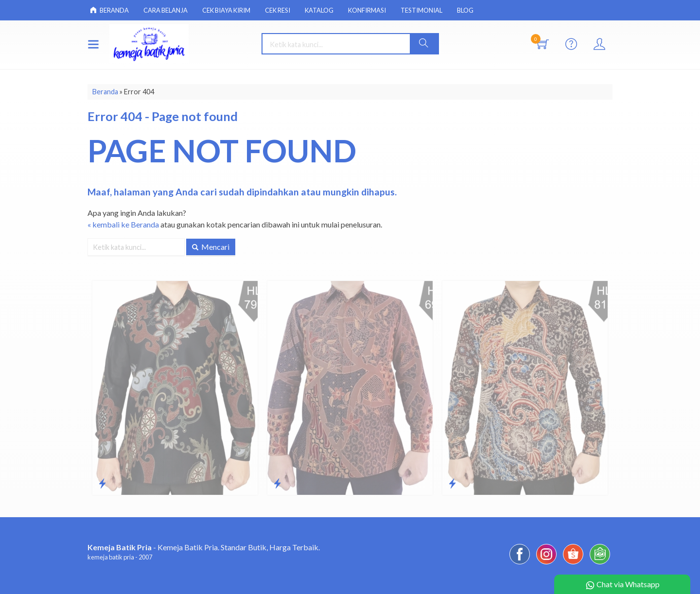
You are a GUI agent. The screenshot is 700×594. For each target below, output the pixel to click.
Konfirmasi (367, 10)
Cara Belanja (166, 10)
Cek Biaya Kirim (226, 10)
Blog (465, 10)
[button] (424, 44)
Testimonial (421, 10)
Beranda (109, 10)
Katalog (319, 10)
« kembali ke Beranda (123, 224)
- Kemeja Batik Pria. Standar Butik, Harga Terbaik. (204, 547)
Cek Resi (278, 10)
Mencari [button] (211, 247)
